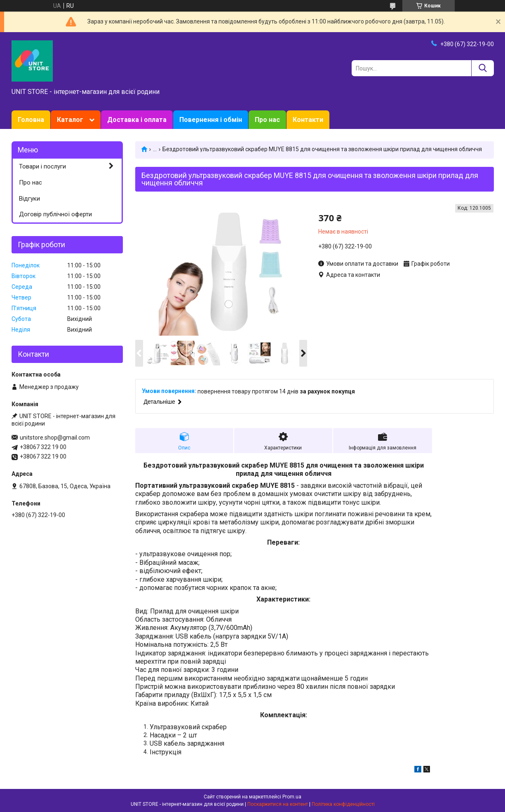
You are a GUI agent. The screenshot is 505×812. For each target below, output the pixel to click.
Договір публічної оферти (55, 214)
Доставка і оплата (137, 120)
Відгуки (29, 199)
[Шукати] (483, 68)
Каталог (70, 120)
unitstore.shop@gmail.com (55, 438)
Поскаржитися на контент (278, 804)
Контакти (308, 120)
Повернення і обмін (211, 120)
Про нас (267, 120)
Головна (31, 120)
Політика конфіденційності (343, 804)
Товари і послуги (42, 166)
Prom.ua (292, 797)
